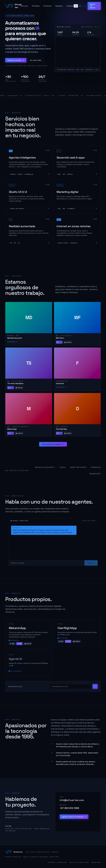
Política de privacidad (79, 864)
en (79, 7)
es (75, 7)
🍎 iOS (19, 645)
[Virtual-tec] (12, 7)
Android (68, 344)
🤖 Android (28, 645)
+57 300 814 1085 (69, 810)
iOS (59, 344)
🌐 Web (12, 645)
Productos (46, 7)
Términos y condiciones (57, 864)
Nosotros (58, 7)
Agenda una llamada (94, 7)
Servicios (23, 7)
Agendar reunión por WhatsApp (76, 819)
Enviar (91, 564)
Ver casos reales (41, 61)
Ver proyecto (12, 343)
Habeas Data (96, 864)
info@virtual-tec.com (72, 802)
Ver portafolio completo (53, 446)
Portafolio (35, 7)
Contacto (69, 7)
